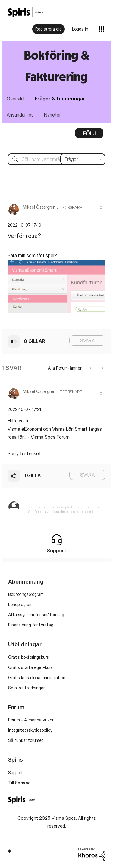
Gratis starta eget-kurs (30, 667)
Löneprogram (20, 604)
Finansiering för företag (31, 625)
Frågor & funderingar (60, 99)
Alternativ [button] (89, 135)
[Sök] (56, 159)
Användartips (20, 115)
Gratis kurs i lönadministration (37, 678)
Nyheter (52, 115)
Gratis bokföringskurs (28, 657)
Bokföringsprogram (26, 594)
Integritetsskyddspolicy (30, 730)
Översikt (16, 99)
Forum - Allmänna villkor (31, 720)
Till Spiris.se (19, 783)
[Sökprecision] (83, 159)
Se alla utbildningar (26, 688)
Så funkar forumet (26, 740)
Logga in (80, 29)
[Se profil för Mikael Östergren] (39, 207)
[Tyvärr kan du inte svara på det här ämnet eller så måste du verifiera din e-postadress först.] (64, 507)
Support (16, 773)
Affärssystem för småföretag (36, 615)
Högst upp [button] (9, 851)
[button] (101, 208)
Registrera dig (49, 29)
